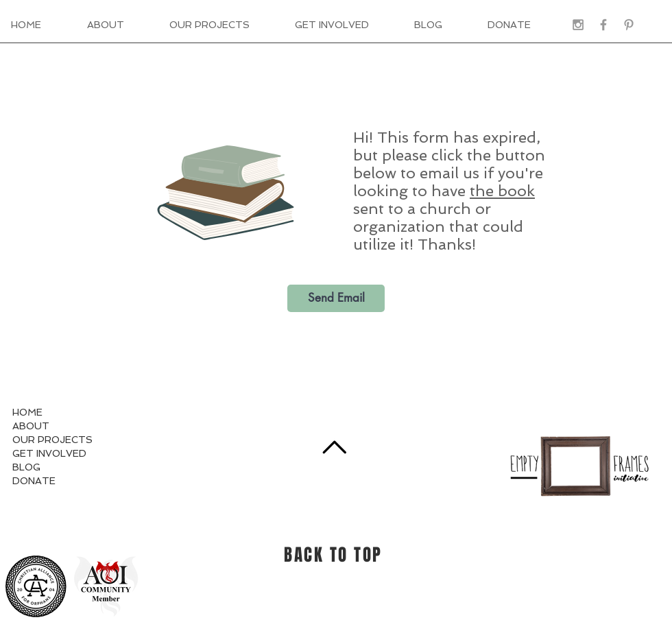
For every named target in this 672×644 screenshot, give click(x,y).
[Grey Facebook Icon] (603, 25)
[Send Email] (336, 298)
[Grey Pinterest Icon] (629, 25)
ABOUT (31, 426)
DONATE (34, 481)
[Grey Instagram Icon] (578, 25)
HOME (27, 412)
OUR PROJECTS (52, 440)
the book (502, 191)
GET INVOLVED (49, 453)
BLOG (26, 467)
